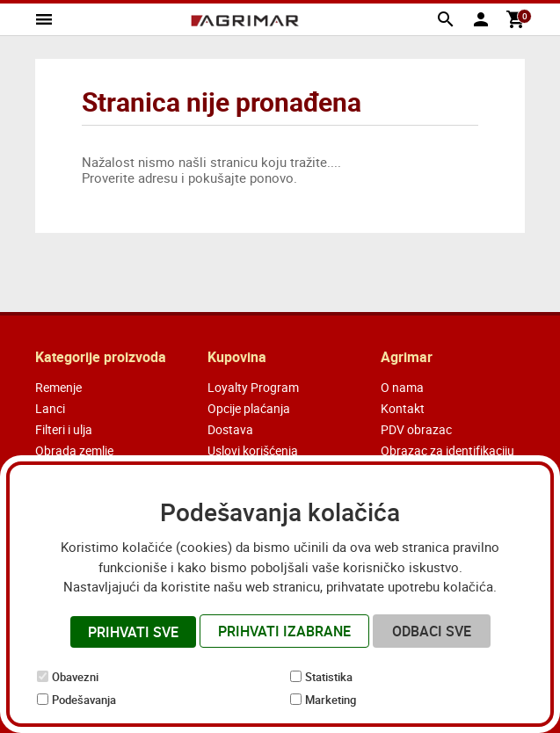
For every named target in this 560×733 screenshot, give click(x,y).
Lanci (50, 408)
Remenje (58, 387)
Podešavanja (84, 700)
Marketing (331, 700)
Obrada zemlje (74, 450)
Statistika (329, 677)
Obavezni (75, 677)
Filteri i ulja (64, 429)
